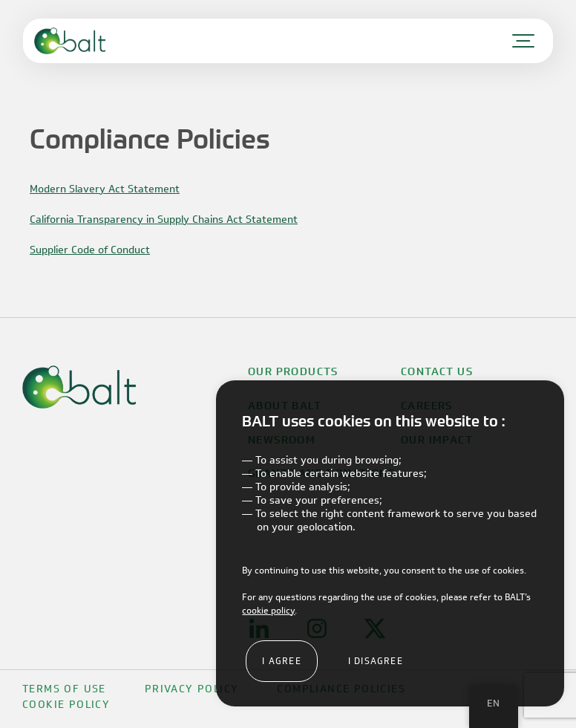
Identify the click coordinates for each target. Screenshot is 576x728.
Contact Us (437, 371)
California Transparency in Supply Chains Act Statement (164, 220)
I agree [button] (281, 661)
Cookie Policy (66, 705)
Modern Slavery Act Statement (105, 189)
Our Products (293, 371)
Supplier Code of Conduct (90, 250)
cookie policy (268, 610)
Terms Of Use (64, 689)
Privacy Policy (192, 689)
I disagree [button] (376, 661)
